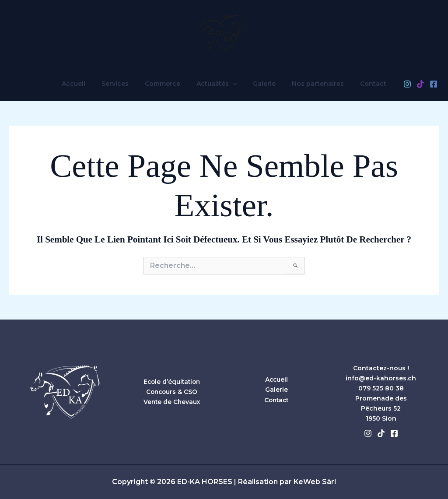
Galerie (260, 84)
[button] (233, 84)
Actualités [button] (217, 84)
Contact (361, 84)
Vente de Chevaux (172, 402)
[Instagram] (393, 84)
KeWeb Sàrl (315, 482)
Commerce (166, 84)
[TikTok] (406, 84)
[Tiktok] (381, 433)
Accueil (85, 84)
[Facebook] (420, 84)
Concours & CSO (172, 392)
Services (123, 84)
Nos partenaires (310, 84)
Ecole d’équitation (172, 382)
